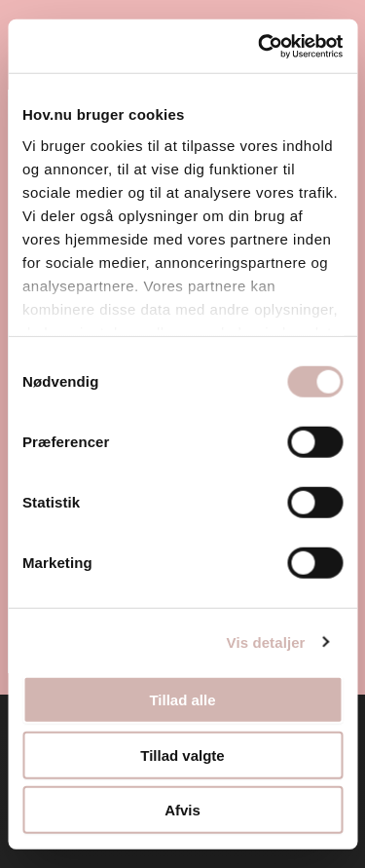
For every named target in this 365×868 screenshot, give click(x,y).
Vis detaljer (266, 642)
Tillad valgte (182, 755)
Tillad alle (182, 700)
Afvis (182, 810)
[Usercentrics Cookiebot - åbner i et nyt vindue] (260, 46)
